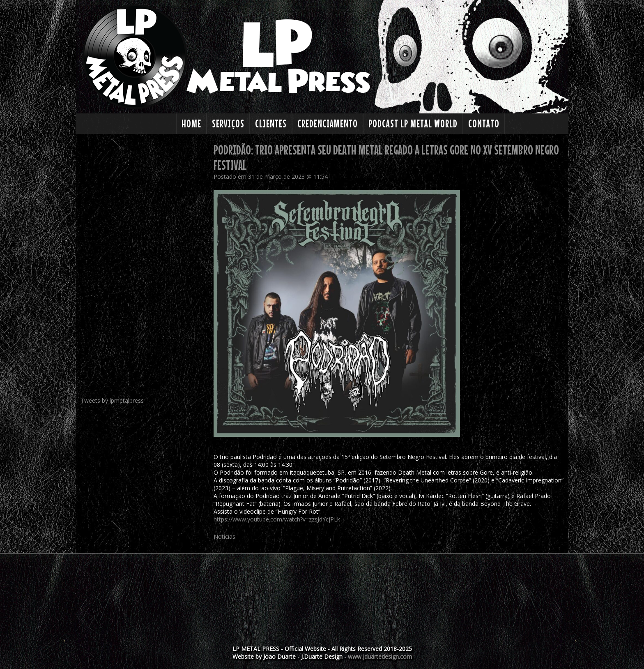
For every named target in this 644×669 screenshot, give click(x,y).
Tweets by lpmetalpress (112, 400)
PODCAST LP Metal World (413, 123)
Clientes (271, 123)
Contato (484, 123)
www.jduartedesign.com (380, 656)
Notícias (224, 536)
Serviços (228, 123)
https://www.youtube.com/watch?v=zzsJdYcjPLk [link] (277, 519)
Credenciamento (328, 123)
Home (191, 123)
